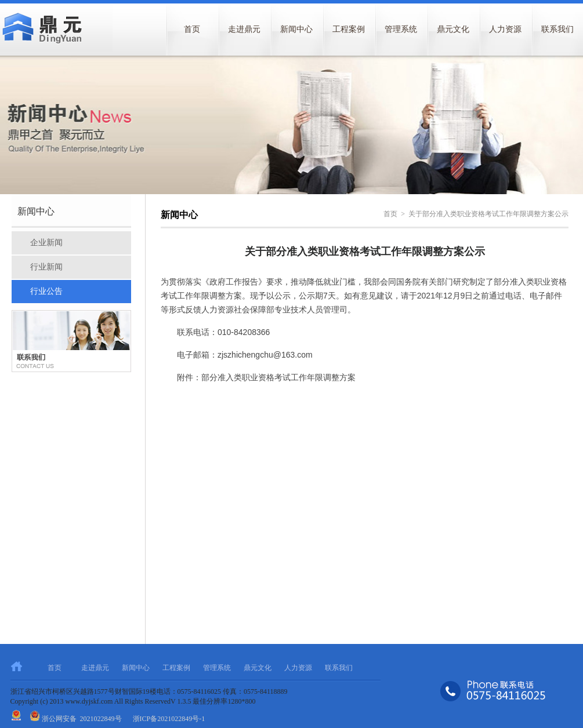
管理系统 (401, 29)
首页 (192, 29)
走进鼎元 (244, 29)
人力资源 (505, 29)
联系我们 (339, 668)
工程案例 (349, 29)
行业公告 (46, 291)
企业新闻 (46, 243)
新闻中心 (296, 29)
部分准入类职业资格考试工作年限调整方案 (278, 377)
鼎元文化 (453, 29)
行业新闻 (46, 267)
